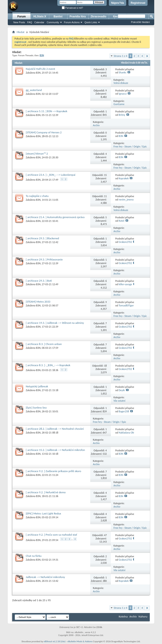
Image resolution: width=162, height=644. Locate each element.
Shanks (122, 72)
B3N (38, 73)
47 (105, 535)
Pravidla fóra (78, 17)
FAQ (30, 22)
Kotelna (123, 616)
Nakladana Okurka (129, 433)
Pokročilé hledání (140, 22)
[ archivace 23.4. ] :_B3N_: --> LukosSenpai (51, 175)
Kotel (121, 221)
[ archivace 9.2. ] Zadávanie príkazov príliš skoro (53, 471)
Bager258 (124, 411)
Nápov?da (118, 3)
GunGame (119, 104)
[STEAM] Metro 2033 (38, 302)
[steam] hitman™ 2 (37, 154)
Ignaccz (123, 94)
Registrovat (138, 3)
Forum (21, 17)
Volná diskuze (121, 83)
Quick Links (91, 22)
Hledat (21, 32)
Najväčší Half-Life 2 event (40, 69)
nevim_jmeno (126, 200)
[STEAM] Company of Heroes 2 (44, 132)
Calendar (39, 22)
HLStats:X (40, 17)
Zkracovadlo (99, 17)
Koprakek (124, 178)
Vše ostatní (119, 401)
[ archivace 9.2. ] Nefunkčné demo (46, 492)
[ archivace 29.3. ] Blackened (42, 238)
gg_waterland (34, 90)
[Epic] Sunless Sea (36, 408)
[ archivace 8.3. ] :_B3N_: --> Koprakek (48, 365)
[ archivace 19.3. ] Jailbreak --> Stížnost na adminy (55, 323)
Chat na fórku (34, 556)
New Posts (19, 22)
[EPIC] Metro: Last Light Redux (43, 513)
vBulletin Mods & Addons (80, 641)
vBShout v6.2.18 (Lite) (55, 641)
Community (53, 22)
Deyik (122, 390)
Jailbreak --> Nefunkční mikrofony (45, 577)
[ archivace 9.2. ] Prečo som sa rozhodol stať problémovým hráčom (51, 536)
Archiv (96, 125)
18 (105, 366)
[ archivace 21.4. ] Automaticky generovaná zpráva (55, 217)
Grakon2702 (125, 242)
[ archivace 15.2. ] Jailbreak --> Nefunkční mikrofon (55, 450)
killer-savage (125, 284)
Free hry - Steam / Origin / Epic (130, 147)
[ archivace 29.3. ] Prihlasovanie (44, 259)
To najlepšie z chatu (37, 196)
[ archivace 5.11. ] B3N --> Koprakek (47, 111)
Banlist (58, 17)
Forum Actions (72, 22)
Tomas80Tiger (126, 305)
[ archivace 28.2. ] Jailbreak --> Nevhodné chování (55, 429)
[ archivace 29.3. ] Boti (39, 281)
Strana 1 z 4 (121, 56)
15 (105, 175)
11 (105, 196)
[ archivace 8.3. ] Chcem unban (44, 344)
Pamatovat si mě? (72, 8)
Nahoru (143, 616)
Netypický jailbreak (37, 386)
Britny (122, 115)
